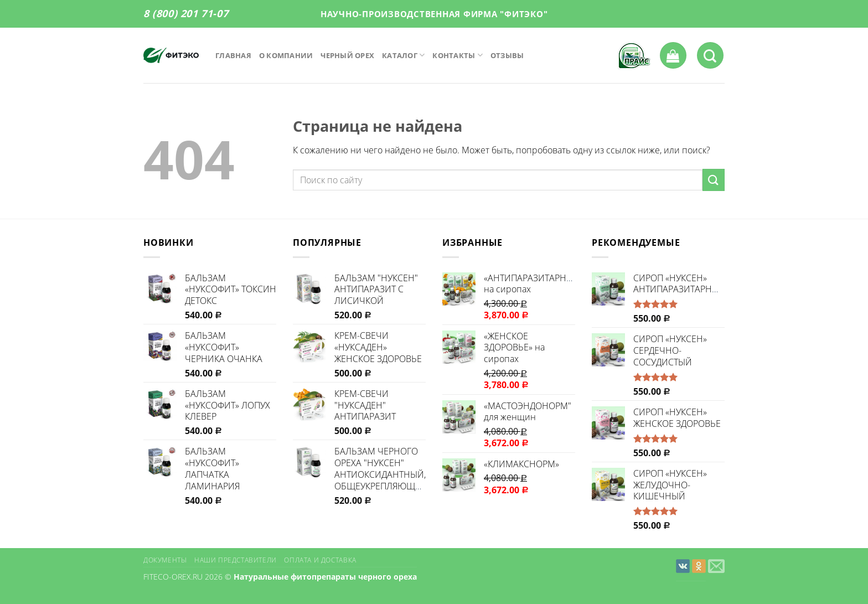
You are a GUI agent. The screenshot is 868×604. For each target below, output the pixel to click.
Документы (165, 560)
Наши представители (236, 560)
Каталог (403, 55)
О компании (286, 55)
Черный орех (347, 55)
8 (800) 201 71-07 (186, 13)
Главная (233, 55)
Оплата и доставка (320, 560)
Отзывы (507, 55)
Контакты (458, 55)
